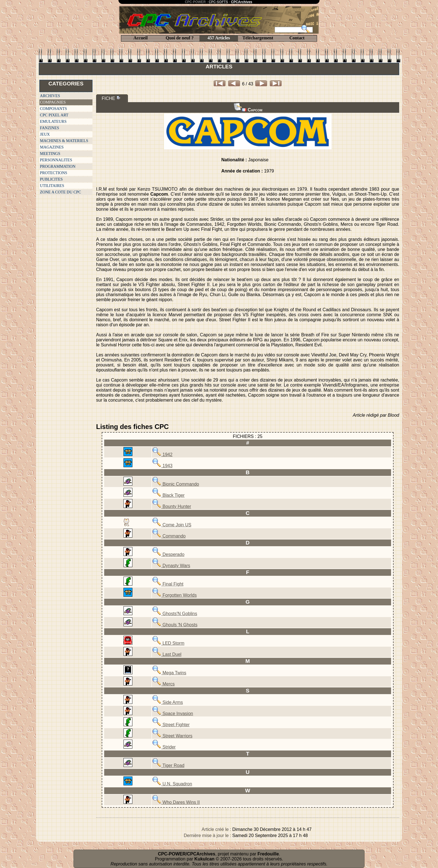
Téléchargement (258, 38)
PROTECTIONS (54, 173)
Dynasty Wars (171, 566)
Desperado (168, 554)
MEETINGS (50, 154)
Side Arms (167, 702)
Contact (297, 38)
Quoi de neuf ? (180, 38)
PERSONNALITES (56, 160)
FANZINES (50, 128)
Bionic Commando (176, 484)
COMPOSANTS (53, 109)
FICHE (111, 98)
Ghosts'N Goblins (175, 614)
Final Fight (168, 584)
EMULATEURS (53, 121)
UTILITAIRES (52, 186)
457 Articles (219, 38)
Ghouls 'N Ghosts (175, 625)
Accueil (141, 38)
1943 (162, 466)
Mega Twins (169, 673)
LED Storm (168, 643)
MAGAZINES (52, 147)
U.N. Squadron (172, 784)
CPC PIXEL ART (54, 115)
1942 (162, 455)
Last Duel (167, 654)
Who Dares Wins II (176, 802)
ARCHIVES (50, 96)
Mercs (163, 684)
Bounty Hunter (172, 506)
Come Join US (172, 525)
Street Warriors (172, 736)
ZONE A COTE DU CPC (60, 192)
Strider (164, 747)
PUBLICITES (51, 179)
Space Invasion (173, 714)
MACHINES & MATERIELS (64, 141)
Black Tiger (168, 495)
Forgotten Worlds (174, 595)
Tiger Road (168, 765)
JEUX (45, 134)
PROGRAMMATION (58, 166)
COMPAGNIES (53, 102)
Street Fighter (171, 725)
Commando (169, 536)
